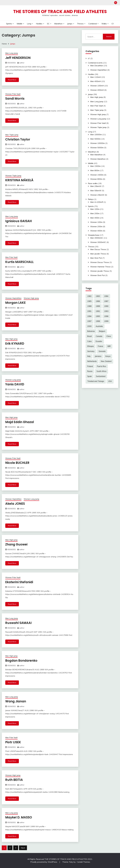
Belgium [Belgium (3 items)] (102, 331)
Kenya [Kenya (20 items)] (108, 356)
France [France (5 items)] (100, 346)
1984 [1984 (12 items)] (106, 296)
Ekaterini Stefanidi (19, 582)
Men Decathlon (97, 66)
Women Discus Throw (100, 262)
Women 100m (96, 222)
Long (29, 24)
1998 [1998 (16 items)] (98, 321)
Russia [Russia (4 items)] (90, 371)
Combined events (95, 63)
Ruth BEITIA (14, 780)
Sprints (9, 24)
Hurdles (39, 24)
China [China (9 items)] (109, 336)
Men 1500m (95, 166)
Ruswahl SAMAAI (18, 623)
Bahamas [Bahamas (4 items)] (91, 331)
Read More (12, 80)
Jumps (70, 24)
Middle (20, 24)
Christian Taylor (18, 139)
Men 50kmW (96, 191)
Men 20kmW (96, 186)
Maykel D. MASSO (19, 817)
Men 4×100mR (97, 202)
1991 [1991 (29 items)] (89, 311)
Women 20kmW (97, 195)
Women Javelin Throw (100, 271)
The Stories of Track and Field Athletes (60, 12)
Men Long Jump (12, 53)
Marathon (58, 24)
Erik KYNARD (15, 344)
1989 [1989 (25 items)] (98, 306)
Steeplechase (94, 235)
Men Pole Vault (11, 257)
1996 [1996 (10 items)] (106, 316)
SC (48, 24)
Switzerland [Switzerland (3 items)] (101, 376)
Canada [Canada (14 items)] (99, 336)
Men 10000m (96, 134)
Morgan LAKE (15, 303)
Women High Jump (31, 298)
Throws (80, 24)
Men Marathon (96, 155)
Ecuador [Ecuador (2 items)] (99, 341)
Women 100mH (97, 86)
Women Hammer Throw (100, 267)
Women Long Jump (13, 380)
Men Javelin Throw (98, 254)
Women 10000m (97, 143)
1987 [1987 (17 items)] (106, 301)
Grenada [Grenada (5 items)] (102, 351)
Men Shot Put (96, 258)
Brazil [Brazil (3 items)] (89, 336)
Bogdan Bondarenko (21, 661)
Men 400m (95, 218)
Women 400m (96, 231)
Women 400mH (97, 90)
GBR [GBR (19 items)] (109, 346)
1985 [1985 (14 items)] (89, 301)
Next (23, 848)
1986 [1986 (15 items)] (98, 301)
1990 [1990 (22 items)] (106, 306)
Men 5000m (95, 139)
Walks (104, 24)
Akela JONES (15, 504)
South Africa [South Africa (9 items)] (101, 371)
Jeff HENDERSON (18, 58)
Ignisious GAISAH (19, 221)
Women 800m (96, 179)
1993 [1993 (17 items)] (106, 311)
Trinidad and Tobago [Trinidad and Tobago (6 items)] (96, 381)
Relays (91, 199)
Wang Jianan (16, 701)
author (22, 63)
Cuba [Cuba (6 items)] (89, 341)
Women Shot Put (97, 275)
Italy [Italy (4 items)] (89, 356)
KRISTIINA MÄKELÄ (19, 180)
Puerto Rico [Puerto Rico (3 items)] (102, 366)
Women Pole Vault (13, 94)
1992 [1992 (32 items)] (98, 311)
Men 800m (95, 170)
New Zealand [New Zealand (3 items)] (106, 361)
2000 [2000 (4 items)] (89, 326)
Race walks (93, 183)
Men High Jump (11, 339)
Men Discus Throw (98, 249)
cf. (113, 24)
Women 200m (96, 226)
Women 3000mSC (98, 242)
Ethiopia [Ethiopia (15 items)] (90, 346)
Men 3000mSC (97, 238)
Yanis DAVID (15, 384)
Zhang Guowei (16, 544)
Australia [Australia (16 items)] (99, 326)
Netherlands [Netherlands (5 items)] (92, 361)
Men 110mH (96, 77)
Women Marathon (98, 159)
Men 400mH (96, 81)
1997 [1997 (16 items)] (89, 321)
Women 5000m (97, 148)
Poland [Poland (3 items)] (90, 366)
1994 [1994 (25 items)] (89, 316)
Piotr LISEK (13, 742)
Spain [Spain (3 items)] (90, 376)
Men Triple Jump (12, 135)
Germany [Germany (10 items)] (91, 351)
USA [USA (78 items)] (110, 381)
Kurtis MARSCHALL (19, 262)
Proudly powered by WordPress (44, 862)
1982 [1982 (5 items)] (89, 296)
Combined (93, 24)
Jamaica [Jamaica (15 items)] (98, 356)
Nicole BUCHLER (17, 463)
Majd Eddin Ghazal (20, 422)
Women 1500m (97, 175)
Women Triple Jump (13, 176)
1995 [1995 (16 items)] (98, 316)
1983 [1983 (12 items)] (98, 296)
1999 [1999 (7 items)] (106, 321)
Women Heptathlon (13, 298)
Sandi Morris (15, 99)
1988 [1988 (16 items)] (89, 306)
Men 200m (95, 213)
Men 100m (95, 209)
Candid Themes (83, 862)
